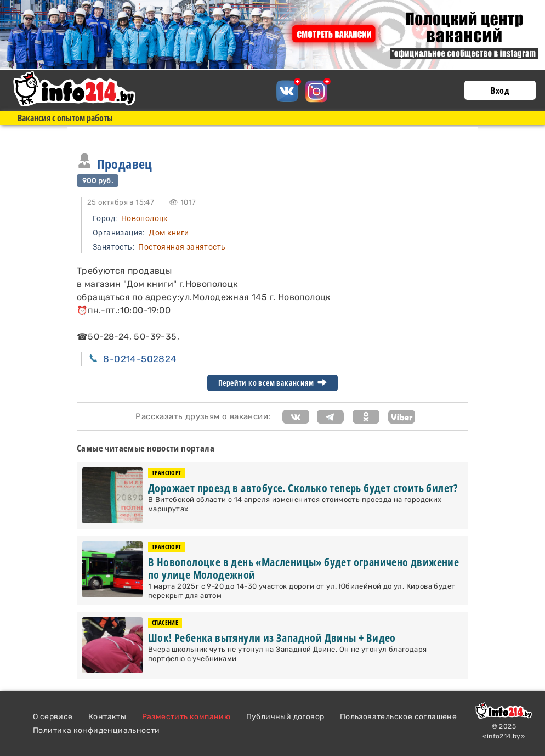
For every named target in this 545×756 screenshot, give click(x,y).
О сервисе (53, 717)
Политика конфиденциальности (96, 730)
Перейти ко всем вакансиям (272, 383)
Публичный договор (285, 717)
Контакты (107, 717)
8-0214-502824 (140, 359)
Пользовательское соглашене (398, 717)
